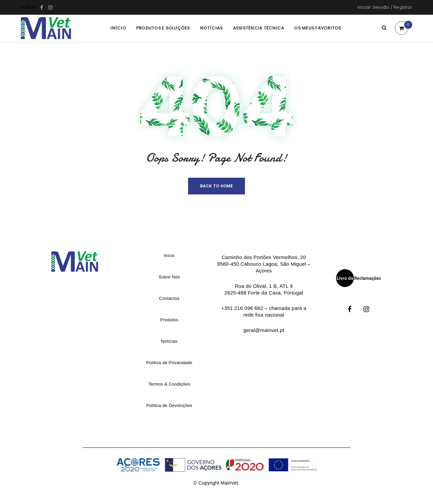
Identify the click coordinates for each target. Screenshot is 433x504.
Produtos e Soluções (163, 28)
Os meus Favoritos (318, 28)
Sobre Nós (169, 277)
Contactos (169, 298)
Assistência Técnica (259, 28)
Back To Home (217, 186)
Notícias (211, 28)
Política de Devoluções (169, 405)
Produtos (169, 320)
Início (118, 28)
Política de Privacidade (169, 363)
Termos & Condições (169, 384)
